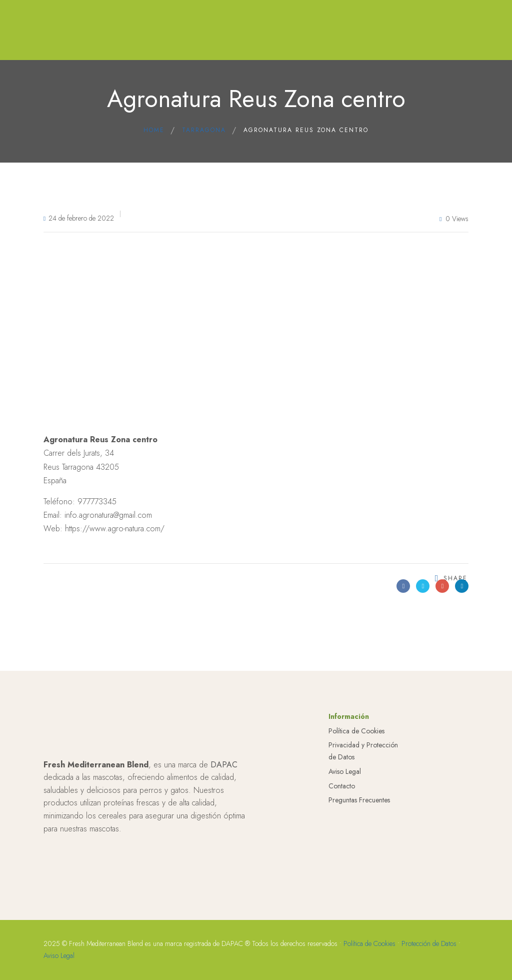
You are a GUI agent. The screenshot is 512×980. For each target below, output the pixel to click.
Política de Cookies (356, 801)
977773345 (97, 502)
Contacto (342, 856)
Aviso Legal (345, 841)
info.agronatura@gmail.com (108, 515)
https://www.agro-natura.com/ (115, 529)
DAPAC (224, 835)
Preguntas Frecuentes (359, 870)
